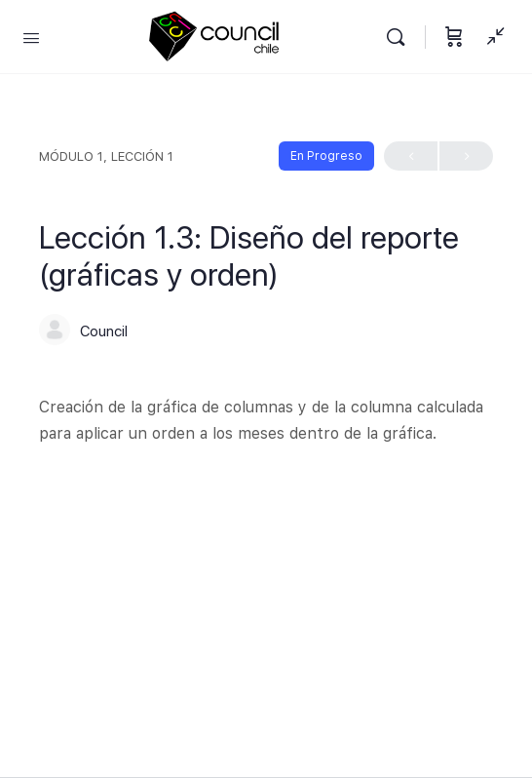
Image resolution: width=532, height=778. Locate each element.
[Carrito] (454, 37)
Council (104, 331)
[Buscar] (400, 37)
